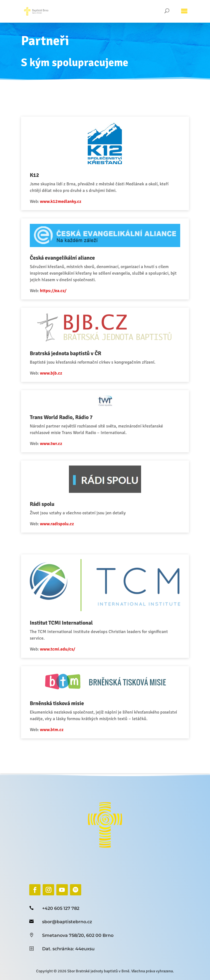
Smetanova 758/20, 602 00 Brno (78, 935)
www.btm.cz (58, 695)
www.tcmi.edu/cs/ (63, 623)
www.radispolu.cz (63, 513)
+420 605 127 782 (61, 908)
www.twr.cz (57, 442)
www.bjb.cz (57, 380)
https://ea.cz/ (59, 307)
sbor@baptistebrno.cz (67, 922)
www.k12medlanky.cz (66, 228)
